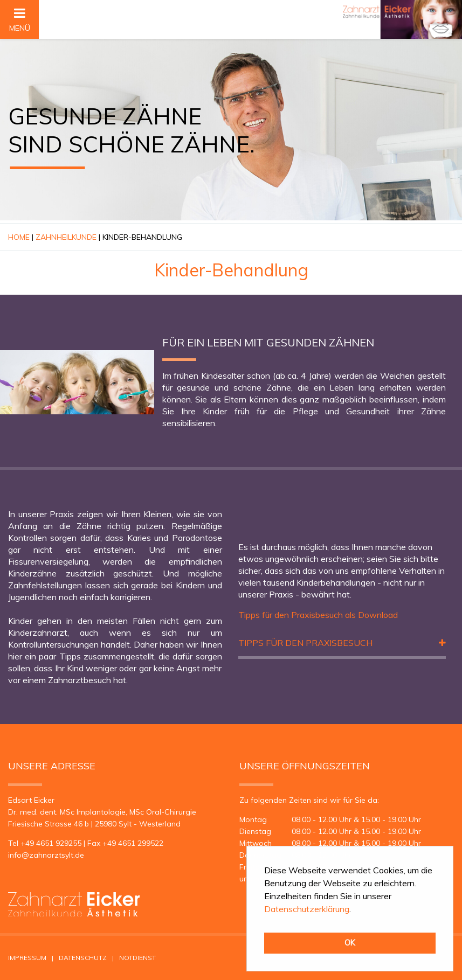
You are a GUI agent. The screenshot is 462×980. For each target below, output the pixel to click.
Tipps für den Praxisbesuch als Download (318, 615)
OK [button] (350, 943)
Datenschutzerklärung (307, 909)
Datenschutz (83, 958)
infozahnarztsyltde (46, 855)
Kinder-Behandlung (142, 237)
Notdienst (137, 958)
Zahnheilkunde (66, 237)
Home (19, 237)
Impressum (27, 958)
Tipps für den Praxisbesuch (305, 643)
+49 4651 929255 (51, 843)
